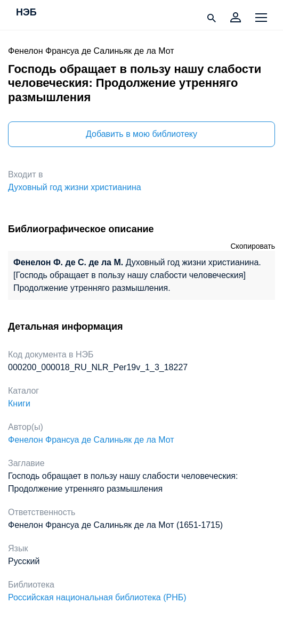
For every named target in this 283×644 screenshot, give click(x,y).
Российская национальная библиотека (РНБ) (97, 597)
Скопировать (253, 246)
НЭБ (26, 13)
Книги (19, 403)
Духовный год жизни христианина (75, 187)
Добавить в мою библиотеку (141, 134)
